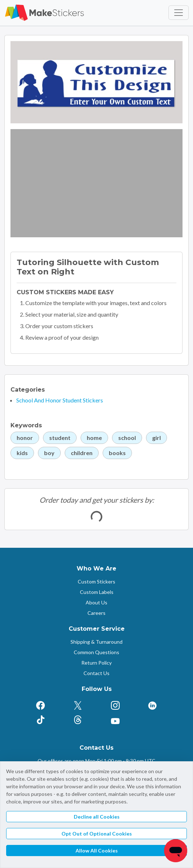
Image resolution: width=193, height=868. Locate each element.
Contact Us (96, 673)
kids (22, 453)
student (60, 438)
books (117, 453)
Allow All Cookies (97, 851)
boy (49, 453)
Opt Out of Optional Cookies (97, 834)
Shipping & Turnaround (96, 642)
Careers (96, 613)
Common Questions (96, 652)
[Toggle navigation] (179, 13)
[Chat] (176, 851)
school (127, 438)
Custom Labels (97, 592)
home (94, 438)
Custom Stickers (96, 581)
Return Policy (96, 663)
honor (25, 438)
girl (156, 438)
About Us (96, 602)
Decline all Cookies (97, 817)
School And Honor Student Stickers (60, 400)
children (82, 453)
